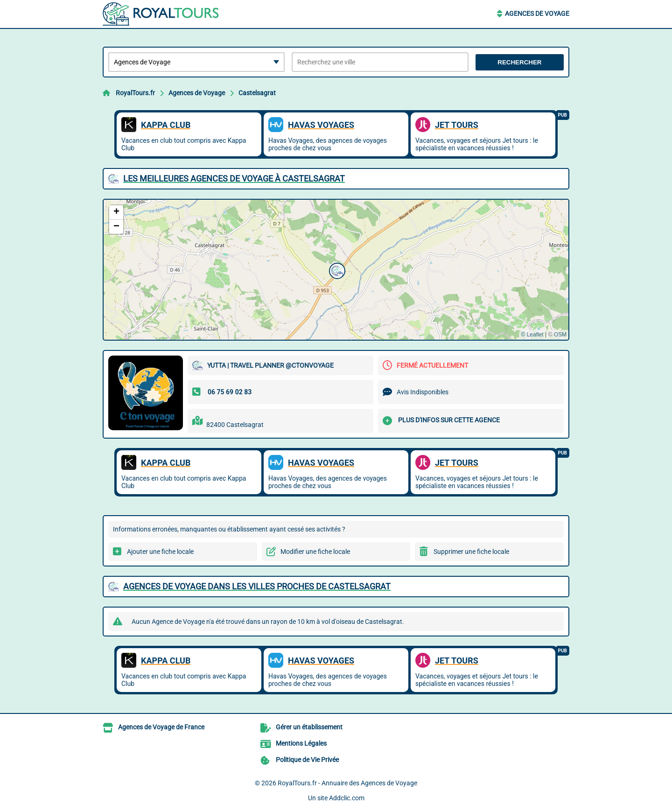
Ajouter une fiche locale (160, 552)
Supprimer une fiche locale (471, 552)
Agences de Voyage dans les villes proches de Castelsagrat (257, 586)
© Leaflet (532, 335)
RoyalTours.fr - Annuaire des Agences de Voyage (347, 783)
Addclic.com (347, 798)
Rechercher (519, 62)
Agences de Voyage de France (161, 727)
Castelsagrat (257, 93)
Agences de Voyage (537, 14)
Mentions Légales (301, 743)
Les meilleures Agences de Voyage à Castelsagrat (234, 178)
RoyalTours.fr (135, 93)
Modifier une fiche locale (315, 552)
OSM (560, 335)
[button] (336, 270)
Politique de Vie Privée (307, 760)
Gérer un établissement (309, 727)
